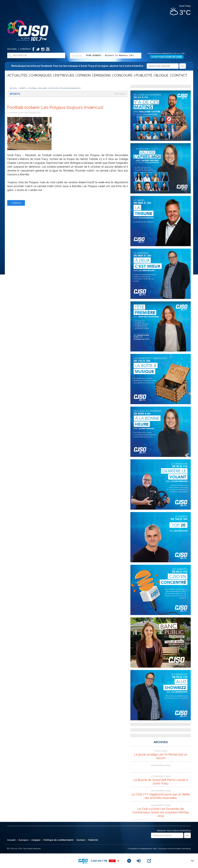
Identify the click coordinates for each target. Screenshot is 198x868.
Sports (23, 88)
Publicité (144, 75)
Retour (16, 203)
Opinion (84, 75)
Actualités (17, 75)
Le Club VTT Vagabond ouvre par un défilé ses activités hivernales (161, 796)
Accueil (12, 49)
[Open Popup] (149, 861)
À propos (23, 840)
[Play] (129, 861)
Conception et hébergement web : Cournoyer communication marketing (159, 849)
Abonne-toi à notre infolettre (174, 831)
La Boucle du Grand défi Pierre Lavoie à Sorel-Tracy (161, 782)
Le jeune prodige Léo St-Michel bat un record (161, 756)
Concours (123, 75)
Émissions (102, 75)
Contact (26, 49)
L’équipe (36, 840)
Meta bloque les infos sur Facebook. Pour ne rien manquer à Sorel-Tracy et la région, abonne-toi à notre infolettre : (99, 66)
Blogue (162, 75)
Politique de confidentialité (58, 840)
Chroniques (41, 75)
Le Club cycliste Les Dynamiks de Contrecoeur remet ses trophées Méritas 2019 (161, 812)
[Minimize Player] (192, 861)
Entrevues (65, 75)
